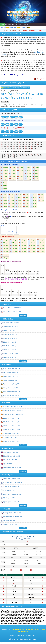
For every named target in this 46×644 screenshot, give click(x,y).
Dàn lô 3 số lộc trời (9, 331)
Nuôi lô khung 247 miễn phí (11, 486)
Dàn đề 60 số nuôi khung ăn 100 (13, 414)
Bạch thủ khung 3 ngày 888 (11, 384)
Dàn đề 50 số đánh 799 (10, 338)
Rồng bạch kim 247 (9, 490)
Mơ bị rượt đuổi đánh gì (10, 521)
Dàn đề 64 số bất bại (9, 350)
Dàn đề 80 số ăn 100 (9, 357)
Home (2, 25)
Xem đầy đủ (5, 102)
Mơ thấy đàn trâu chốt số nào (12, 513)
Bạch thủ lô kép (8, 464)
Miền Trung (13, 28)
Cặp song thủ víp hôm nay (11, 327)
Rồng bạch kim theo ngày (11, 452)
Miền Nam (24, 28)
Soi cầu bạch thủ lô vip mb (11, 323)
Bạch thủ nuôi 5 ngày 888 (11, 372)
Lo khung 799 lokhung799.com (12, 494)
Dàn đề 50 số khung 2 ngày (11, 418)
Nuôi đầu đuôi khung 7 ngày (11, 434)
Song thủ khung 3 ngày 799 (11, 392)
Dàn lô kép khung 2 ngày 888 (12, 456)
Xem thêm (23, 315)
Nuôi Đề (26, 25)
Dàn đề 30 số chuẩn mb (10, 334)
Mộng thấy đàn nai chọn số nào (13, 517)
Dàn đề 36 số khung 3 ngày (11, 422)
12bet (2, 643)
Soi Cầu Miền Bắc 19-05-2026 (12, 308)
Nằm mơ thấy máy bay (10, 524)
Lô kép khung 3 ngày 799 (11, 388)
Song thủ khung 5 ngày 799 (11, 369)
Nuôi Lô (20, 25)
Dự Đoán (8, 25)
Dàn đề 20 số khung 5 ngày (11, 430)
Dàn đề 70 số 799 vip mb (11, 354)
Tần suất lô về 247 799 (10, 460)
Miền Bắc (3, 28)
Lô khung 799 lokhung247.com (12, 468)
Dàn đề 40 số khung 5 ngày (11, 441)
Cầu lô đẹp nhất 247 (9, 498)
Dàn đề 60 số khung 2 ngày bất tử (13, 410)
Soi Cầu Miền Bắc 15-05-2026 (12, 312)
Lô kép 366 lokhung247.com (12, 479)
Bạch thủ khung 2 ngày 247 (11, 396)
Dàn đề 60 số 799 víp (10, 346)
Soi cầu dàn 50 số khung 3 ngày (13, 407)
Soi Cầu (14, 25)
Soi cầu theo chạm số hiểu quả (12, 483)
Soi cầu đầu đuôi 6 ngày (10, 437)
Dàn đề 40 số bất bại (9, 342)
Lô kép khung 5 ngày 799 (11, 376)
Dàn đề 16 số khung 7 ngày (11, 426)
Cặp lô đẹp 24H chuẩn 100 (11, 502)
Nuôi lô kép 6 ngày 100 (10, 380)
